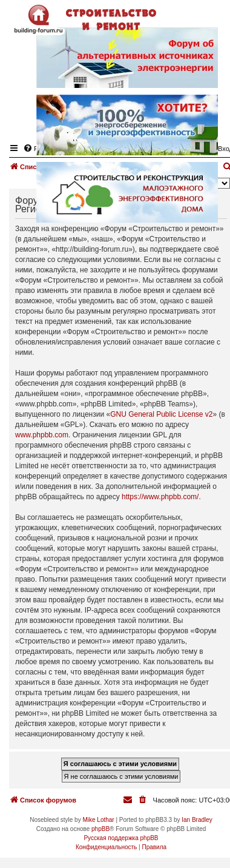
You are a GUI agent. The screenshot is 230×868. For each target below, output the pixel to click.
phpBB (100, 829)
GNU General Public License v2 (161, 414)
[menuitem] (143, 800)
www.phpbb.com (42, 435)
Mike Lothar (98, 820)
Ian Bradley (197, 820)
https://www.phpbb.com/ (160, 497)
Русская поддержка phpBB (121, 838)
